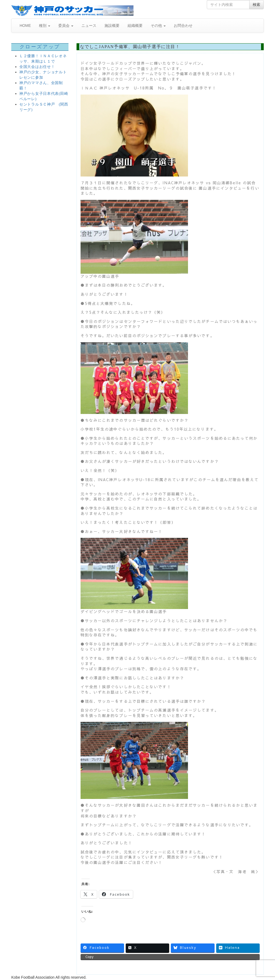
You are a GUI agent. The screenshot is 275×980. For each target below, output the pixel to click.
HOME (25, 26)
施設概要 (112, 26)
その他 (158, 26)
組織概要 (135, 26)
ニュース (89, 26)
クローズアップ (40, 47)
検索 (256, 5)
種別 (45, 26)
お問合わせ (183, 26)
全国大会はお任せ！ (37, 67)
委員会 (66, 26)
